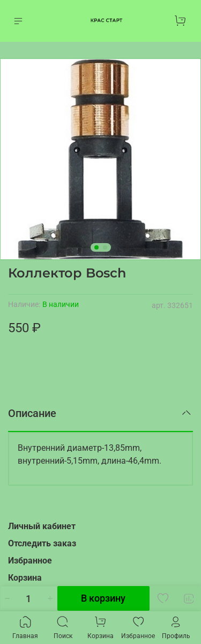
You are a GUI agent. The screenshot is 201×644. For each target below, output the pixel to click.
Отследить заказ (42, 543)
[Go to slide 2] (105, 247)
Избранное (30, 561)
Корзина (25, 578)
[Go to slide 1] (96, 247)
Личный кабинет (42, 526)
